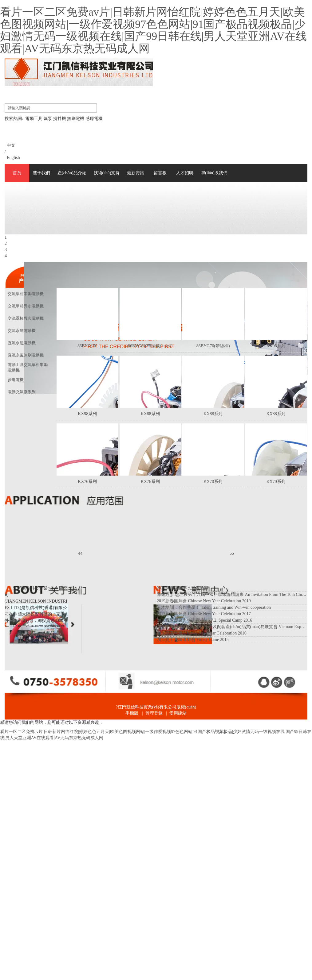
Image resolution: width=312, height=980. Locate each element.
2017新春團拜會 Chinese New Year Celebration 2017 (204, 614)
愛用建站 (178, 713)
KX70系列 (213, 482)
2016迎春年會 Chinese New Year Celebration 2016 (202, 633)
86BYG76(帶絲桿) (213, 346)
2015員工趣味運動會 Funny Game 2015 (193, 640)
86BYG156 (87, 346)
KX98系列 (276, 346)
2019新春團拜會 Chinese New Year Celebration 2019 (204, 601)
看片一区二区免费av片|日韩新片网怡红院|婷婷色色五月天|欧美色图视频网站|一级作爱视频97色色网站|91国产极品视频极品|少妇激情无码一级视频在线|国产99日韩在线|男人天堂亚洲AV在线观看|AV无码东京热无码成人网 (153, 30)
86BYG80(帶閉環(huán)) (150, 346)
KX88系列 (150, 414)
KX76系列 (87, 482)
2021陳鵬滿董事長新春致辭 (183, 588)
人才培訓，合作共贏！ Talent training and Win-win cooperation (214, 607)
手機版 (132, 713)
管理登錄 (154, 713)
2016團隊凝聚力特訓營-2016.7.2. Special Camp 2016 (204, 620)
